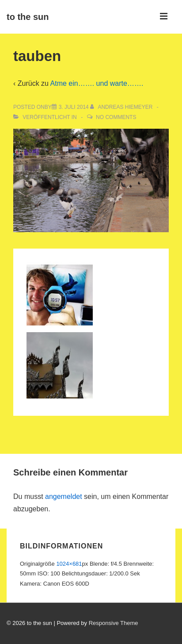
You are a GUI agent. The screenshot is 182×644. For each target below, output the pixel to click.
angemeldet (64, 496)
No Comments (116, 117)
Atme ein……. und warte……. (97, 83)
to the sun (28, 17)
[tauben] (74, 107)
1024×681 (69, 564)
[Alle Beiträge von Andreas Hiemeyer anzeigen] (122, 107)
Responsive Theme (114, 623)
